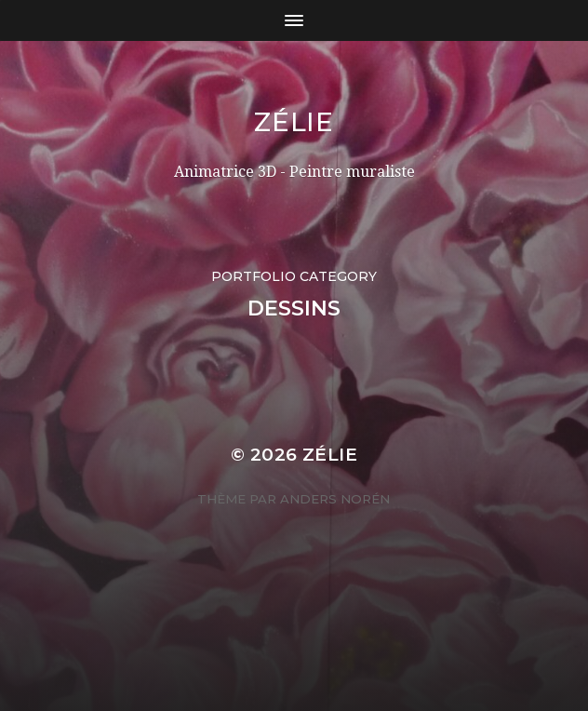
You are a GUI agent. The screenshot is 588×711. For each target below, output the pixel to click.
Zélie (294, 122)
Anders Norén (335, 499)
